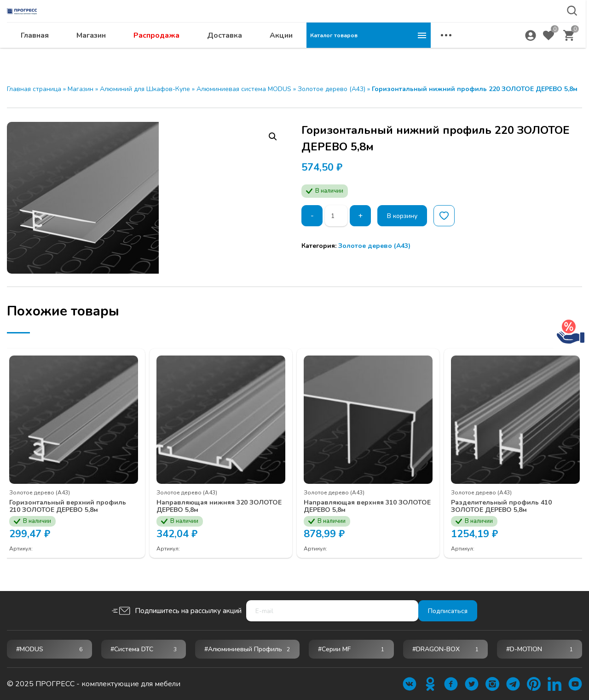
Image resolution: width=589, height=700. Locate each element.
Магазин (215, 53)
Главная (159, 53)
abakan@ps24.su (507, 31)
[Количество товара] (338, 216)
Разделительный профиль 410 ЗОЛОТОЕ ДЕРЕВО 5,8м (511, 498)
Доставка (349, 53)
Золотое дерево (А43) (332, 89)
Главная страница (34, 89)
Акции (405, 53)
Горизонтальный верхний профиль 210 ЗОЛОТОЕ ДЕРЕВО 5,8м (73, 502)
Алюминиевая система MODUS (244, 89)
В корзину (408, 216)
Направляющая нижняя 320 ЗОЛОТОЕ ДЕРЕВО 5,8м (211, 498)
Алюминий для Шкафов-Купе (145, 89)
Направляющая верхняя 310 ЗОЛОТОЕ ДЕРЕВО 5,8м (360, 498)
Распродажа (281, 53)
